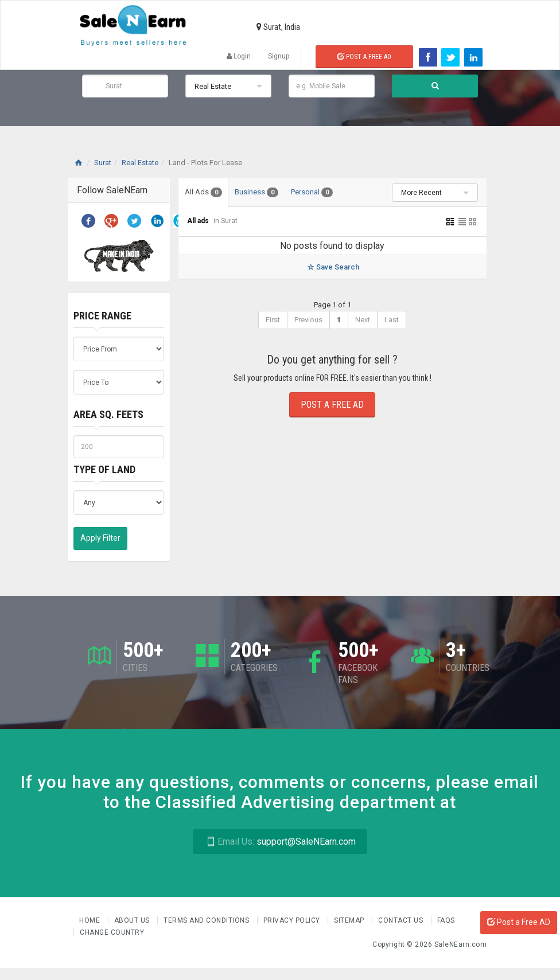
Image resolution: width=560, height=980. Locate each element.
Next (363, 320)
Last (392, 320)
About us (133, 920)
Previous (308, 320)
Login (239, 56)
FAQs (446, 920)
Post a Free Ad (364, 57)
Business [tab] (256, 192)
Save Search (332, 267)
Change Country (112, 932)
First (273, 320)
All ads (199, 221)
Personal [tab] (312, 192)
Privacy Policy (293, 920)
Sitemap (350, 920)
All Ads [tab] (203, 192)
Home (91, 920)
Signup (279, 56)
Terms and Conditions (207, 920)
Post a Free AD (519, 922)
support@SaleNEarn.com (280, 842)
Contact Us (402, 920)
